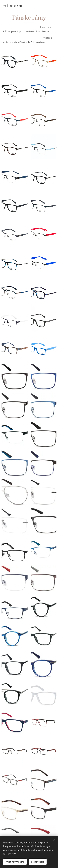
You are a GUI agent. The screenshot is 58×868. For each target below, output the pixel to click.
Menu (53, 6)
